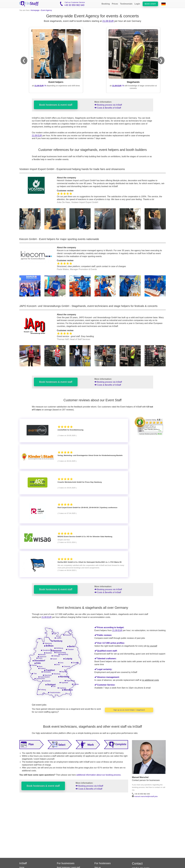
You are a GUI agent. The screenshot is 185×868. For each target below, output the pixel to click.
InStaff (23, 863)
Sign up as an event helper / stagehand (129, 710)
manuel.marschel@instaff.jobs (146, 796)
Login (137, 4)
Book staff (150, 4)
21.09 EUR (108, 21)
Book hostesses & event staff (56, 105)
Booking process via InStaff (108, 105)
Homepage (35, 10)
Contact (137, 863)
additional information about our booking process (99, 775)
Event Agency (46, 10)
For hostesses (103, 863)
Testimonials (126, 4)
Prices (115, 4)
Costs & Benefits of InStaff (108, 108)
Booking (106, 4)
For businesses (66, 863)
